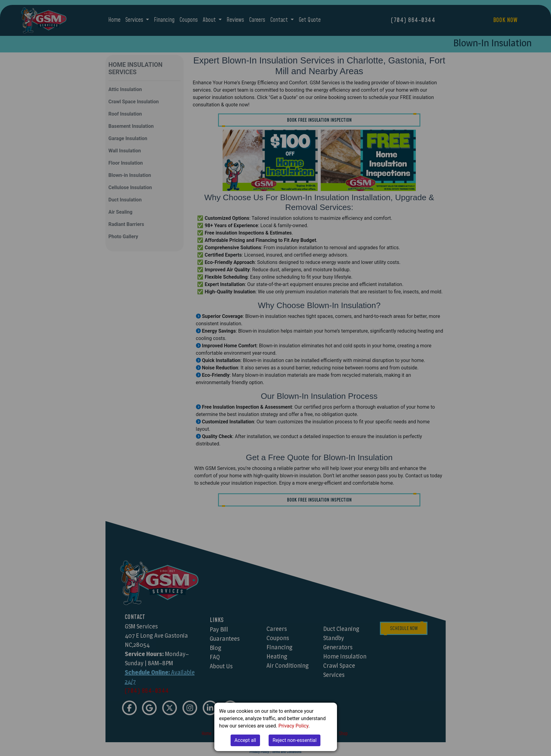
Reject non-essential (295, 740)
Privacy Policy (293, 726)
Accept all (245, 740)
